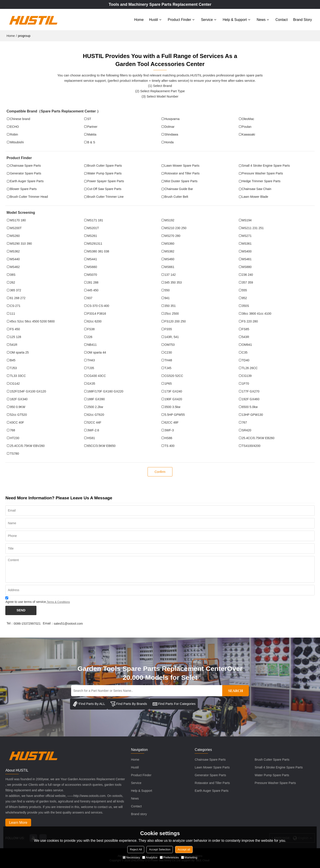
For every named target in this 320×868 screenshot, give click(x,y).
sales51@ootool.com (68, 623)
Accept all (184, 849)
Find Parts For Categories (174, 704)
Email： (48, 623)
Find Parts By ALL (89, 704)
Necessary (131, 857)
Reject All (136, 849)
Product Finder (179, 19)
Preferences (169, 857)
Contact (281, 19)
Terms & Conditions (58, 602)
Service (207, 19)
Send (21, 610)
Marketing (189, 857)
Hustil (154, 19)
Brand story (302, 19)
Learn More (18, 822)
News (261, 19)
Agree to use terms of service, (38, 600)
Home (139, 19)
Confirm (160, 472)
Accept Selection (160, 849)
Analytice (150, 857)
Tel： (10, 623)
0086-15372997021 (27, 623)
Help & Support (235, 19)
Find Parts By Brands (129, 704)
